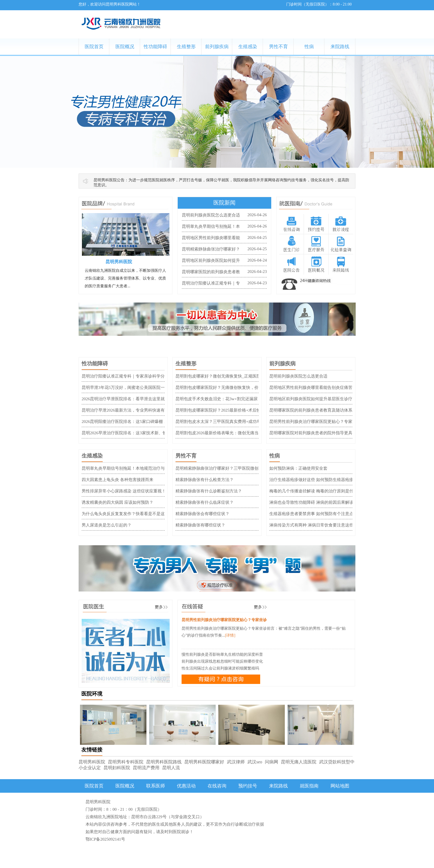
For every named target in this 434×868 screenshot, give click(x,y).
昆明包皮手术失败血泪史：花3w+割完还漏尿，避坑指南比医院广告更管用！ (246, 399)
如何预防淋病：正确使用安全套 (298, 468)
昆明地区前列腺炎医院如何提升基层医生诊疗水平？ (317, 399)
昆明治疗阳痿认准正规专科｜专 (211, 283)
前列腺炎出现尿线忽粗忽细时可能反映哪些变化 (222, 661)
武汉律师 (236, 762)
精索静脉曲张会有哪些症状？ (202, 514)
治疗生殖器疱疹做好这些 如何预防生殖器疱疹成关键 (318, 480)
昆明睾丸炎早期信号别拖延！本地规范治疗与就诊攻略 (131, 468)
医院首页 (94, 47)
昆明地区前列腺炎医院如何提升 (211, 260)
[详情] (230, 635)
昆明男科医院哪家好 (204, 762)
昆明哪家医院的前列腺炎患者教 (211, 272)
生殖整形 (186, 47)
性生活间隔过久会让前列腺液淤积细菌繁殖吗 (220, 668)
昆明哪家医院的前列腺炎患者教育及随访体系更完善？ (319, 410)
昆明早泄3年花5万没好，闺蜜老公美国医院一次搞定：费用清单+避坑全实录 (151, 387)
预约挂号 (248, 786)
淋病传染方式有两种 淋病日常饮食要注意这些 (311, 525)
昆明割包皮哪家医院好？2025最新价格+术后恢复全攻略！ (228, 410)
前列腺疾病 (217, 47)
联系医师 (156, 786)
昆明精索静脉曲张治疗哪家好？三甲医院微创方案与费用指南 (232, 468)
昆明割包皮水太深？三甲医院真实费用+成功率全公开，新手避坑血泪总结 (243, 422)
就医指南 (309, 786)
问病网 (272, 762)
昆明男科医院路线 (164, 762)
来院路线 (340, 47)
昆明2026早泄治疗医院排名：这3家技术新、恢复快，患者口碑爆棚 (143, 433)
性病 (309, 47)
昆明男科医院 (92, 762)
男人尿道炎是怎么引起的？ (107, 525)
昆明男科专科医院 (126, 762)
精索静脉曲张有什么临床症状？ (205, 502)
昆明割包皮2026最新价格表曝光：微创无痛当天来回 (223, 433)
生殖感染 (248, 47)
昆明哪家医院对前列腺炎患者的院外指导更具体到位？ (319, 433)
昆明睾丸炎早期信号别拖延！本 (211, 226)
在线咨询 (217, 786)
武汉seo (255, 762)
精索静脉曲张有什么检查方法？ (205, 480)
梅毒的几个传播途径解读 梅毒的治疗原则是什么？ (316, 491)
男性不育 (278, 47)
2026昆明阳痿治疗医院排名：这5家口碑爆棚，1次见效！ (134, 422)
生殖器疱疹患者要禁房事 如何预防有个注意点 (311, 514)
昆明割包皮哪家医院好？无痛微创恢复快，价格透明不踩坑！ (232, 387)
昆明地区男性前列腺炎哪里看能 (211, 238)
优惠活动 (186, 786)
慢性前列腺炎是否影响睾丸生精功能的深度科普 (222, 654)
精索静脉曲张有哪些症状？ (200, 525)
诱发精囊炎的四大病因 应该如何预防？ (117, 502)
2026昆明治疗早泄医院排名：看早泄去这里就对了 (127, 399)
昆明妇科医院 (117, 768)
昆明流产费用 (146, 768)
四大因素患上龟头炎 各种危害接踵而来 (117, 480)
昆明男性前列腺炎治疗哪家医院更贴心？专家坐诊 (315, 422)
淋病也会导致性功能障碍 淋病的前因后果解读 (311, 502)
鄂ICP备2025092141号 (105, 839)
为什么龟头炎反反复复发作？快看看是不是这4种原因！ (133, 514)
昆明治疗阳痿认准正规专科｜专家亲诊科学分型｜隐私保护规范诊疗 (144, 376)
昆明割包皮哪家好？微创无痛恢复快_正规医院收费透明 (226, 376)
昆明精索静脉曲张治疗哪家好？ (211, 249)
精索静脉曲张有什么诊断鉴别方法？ (209, 491)
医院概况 (125, 47)
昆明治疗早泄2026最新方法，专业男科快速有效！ (127, 410)
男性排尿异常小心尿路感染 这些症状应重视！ (124, 491)
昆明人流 (171, 768)
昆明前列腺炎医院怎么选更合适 (211, 215)
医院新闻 (224, 203)
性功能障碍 (155, 47)
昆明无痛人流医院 (299, 762)
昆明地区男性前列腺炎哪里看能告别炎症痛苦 (311, 387)
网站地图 (340, 786)
